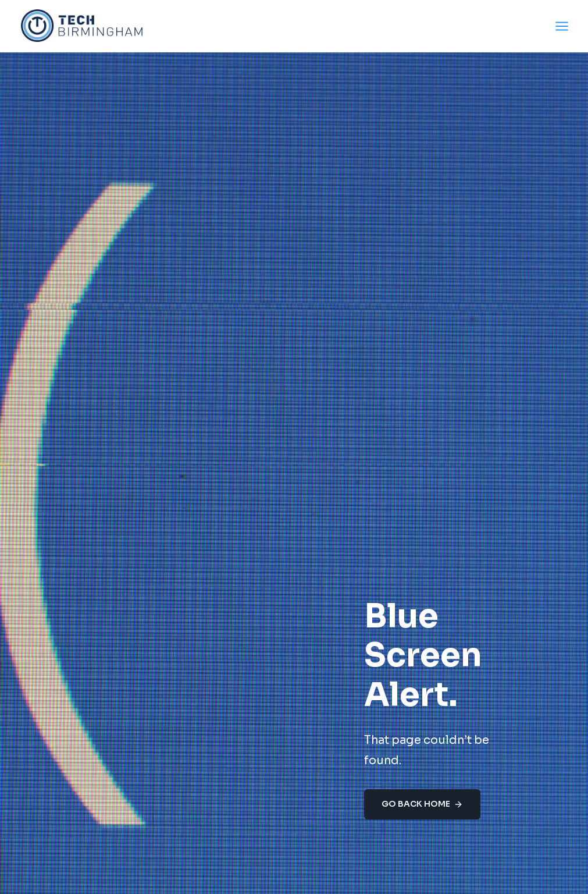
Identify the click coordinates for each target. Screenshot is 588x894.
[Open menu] (562, 26)
